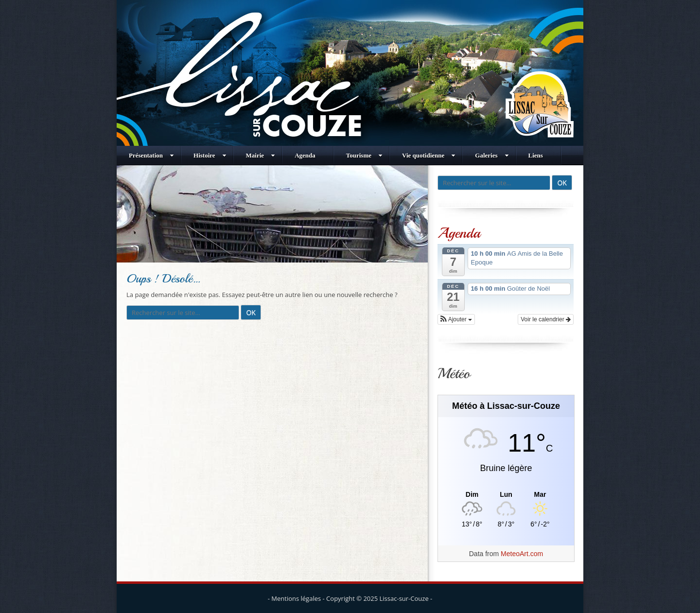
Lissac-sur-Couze (404, 598)
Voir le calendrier (546, 319)
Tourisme (364, 155)
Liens (536, 155)
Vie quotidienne (429, 155)
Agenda (305, 155)
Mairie (261, 155)
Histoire (210, 155)
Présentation (151, 155)
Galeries (492, 155)
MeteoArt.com (522, 554)
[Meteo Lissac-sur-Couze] (506, 495)
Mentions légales (296, 598)
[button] (456, 319)
